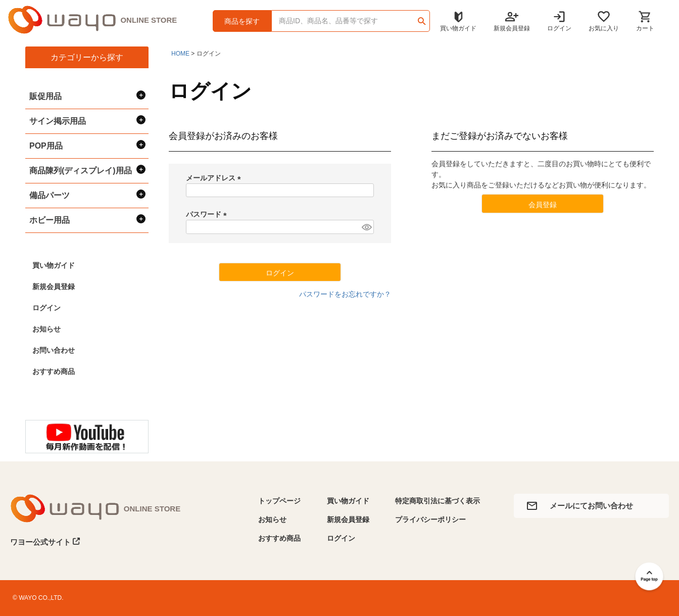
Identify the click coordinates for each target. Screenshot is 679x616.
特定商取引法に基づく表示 (438, 501)
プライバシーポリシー (430, 519)
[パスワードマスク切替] (366, 227)
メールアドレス (215, 178)
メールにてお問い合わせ (591, 506)
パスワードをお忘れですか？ (345, 294)
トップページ (279, 501)
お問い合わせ (54, 350)
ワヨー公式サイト (45, 542)
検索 (422, 18)
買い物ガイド (54, 265)
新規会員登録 (54, 287)
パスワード (208, 214)
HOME (180, 54)
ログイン (46, 308)
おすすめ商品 (54, 371)
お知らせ (46, 329)
